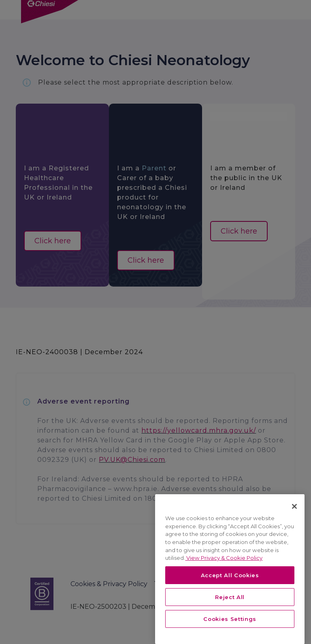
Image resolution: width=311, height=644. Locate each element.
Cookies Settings (230, 619)
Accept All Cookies (230, 575)
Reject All (230, 597)
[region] (230, 569)
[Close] (294, 506)
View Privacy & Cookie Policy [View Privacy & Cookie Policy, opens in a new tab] (224, 558)
